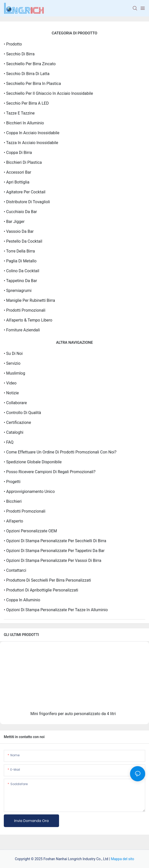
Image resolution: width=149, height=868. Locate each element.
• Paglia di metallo (20, 261)
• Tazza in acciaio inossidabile (31, 143)
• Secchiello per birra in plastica (32, 84)
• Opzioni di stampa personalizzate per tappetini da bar (54, 551)
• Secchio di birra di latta (27, 74)
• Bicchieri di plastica (23, 162)
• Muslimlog (14, 373)
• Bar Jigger (14, 222)
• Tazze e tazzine (19, 113)
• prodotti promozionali (25, 511)
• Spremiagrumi (18, 291)
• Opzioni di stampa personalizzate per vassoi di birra (53, 561)
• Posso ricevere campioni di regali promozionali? (50, 472)
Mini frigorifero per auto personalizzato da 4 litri (73, 714)
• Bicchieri (13, 501)
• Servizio (12, 363)
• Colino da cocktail (22, 271)
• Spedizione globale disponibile (33, 462)
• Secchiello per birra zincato (30, 64)
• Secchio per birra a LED (26, 103)
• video (10, 383)
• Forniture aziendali (22, 330)
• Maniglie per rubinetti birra (29, 300)
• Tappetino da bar (20, 281)
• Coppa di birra (18, 153)
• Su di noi (13, 353)
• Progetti (12, 482)
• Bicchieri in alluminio (24, 123)
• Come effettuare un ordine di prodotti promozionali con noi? (60, 452)
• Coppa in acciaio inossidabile (32, 133)
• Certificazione (17, 422)
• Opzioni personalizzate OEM (30, 531)
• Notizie (11, 393)
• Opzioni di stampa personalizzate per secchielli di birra (55, 541)
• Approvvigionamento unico (29, 492)
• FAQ (9, 442)
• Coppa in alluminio (22, 600)
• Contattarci (15, 570)
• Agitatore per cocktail (25, 192)
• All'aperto (13, 521)
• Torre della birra (19, 251)
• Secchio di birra (19, 54)
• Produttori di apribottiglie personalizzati (41, 590)
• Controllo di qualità (22, 413)
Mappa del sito (122, 859)
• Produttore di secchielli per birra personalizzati (47, 580)
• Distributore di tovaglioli (27, 202)
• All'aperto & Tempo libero (28, 320)
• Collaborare (15, 403)
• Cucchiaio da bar (20, 212)
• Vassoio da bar (19, 231)
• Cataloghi (14, 432)
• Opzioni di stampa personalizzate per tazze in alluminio (56, 610)
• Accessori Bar (17, 172)
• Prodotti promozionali (25, 310)
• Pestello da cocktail (23, 241)
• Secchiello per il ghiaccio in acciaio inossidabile (48, 93)
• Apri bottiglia (17, 182)
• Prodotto (13, 44)
